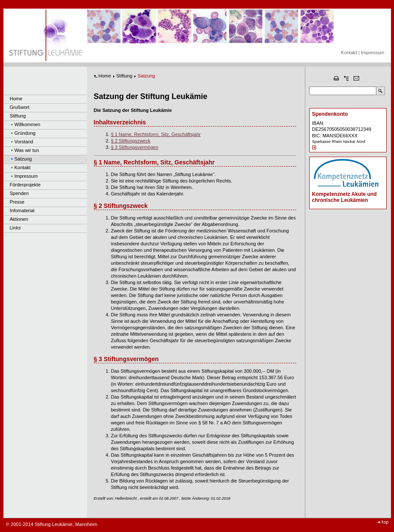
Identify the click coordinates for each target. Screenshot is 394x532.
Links (16, 228)
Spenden (19, 193)
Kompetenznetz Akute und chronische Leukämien (344, 197)
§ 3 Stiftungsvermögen (135, 147)
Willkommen (28, 124)
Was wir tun (27, 150)
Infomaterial (22, 210)
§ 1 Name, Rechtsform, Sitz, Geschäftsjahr (156, 134)
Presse (17, 202)
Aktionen (19, 219)
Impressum (372, 53)
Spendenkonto (330, 114)
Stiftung (18, 116)
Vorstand (24, 142)
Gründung (25, 133)
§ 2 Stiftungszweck (131, 141)
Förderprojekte (25, 185)
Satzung (23, 159)
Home (16, 99)
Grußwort (20, 107)
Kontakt (349, 53)
